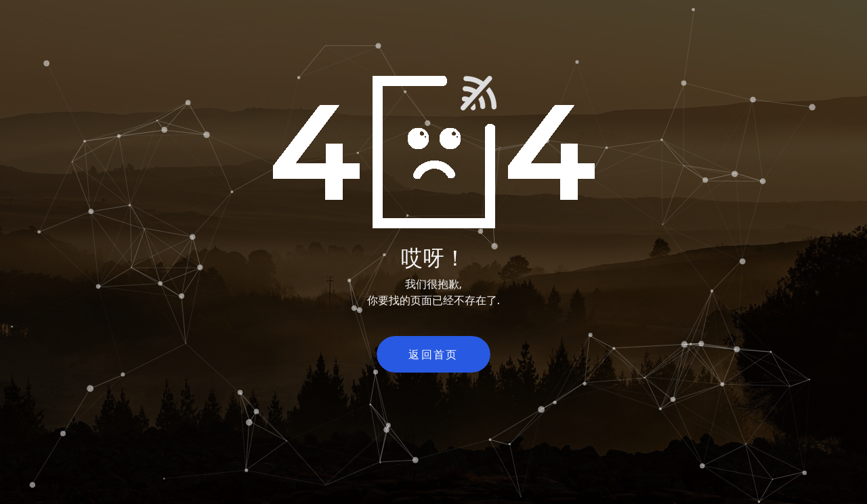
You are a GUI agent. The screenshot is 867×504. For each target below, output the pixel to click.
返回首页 (433, 354)
